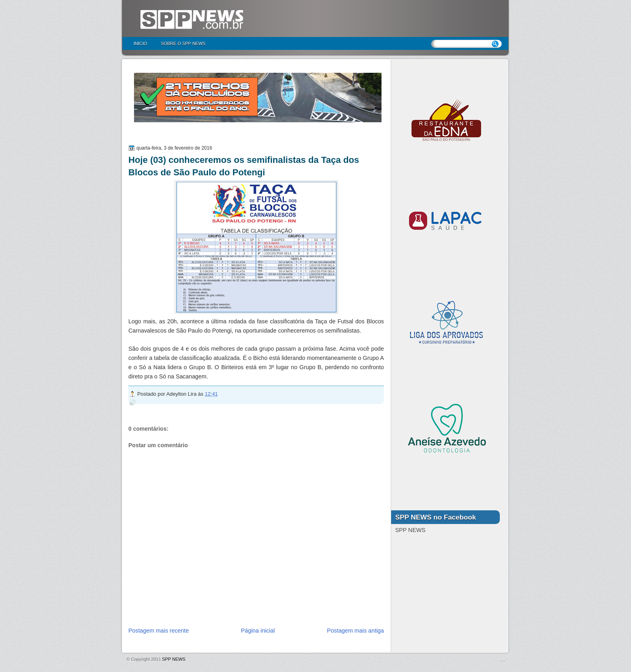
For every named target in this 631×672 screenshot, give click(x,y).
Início (140, 43)
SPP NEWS (174, 659)
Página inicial (258, 631)
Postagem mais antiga (356, 631)
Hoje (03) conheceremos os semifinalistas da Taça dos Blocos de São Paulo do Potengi (244, 166)
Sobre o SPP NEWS (183, 43)
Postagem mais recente (159, 631)
